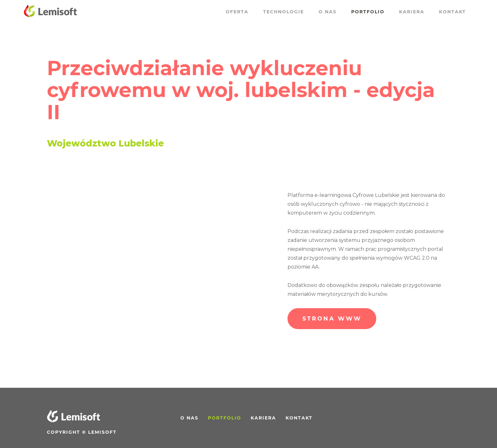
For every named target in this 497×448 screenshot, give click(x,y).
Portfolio (368, 12)
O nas (328, 12)
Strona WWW (332, 319)
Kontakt (452, 12)
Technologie (284, 12)
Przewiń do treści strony (20, 9)
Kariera (412, 12)
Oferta (237, 12)
